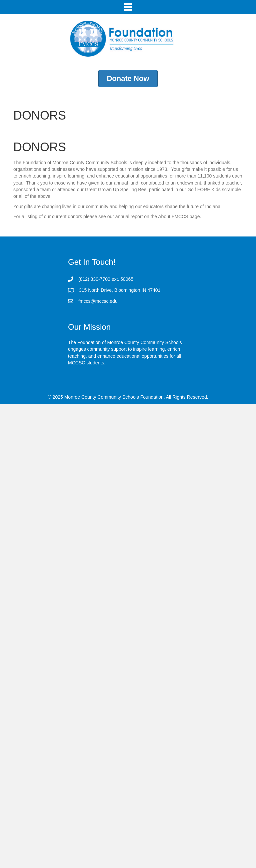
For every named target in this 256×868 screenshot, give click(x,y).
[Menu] (128, 7)
